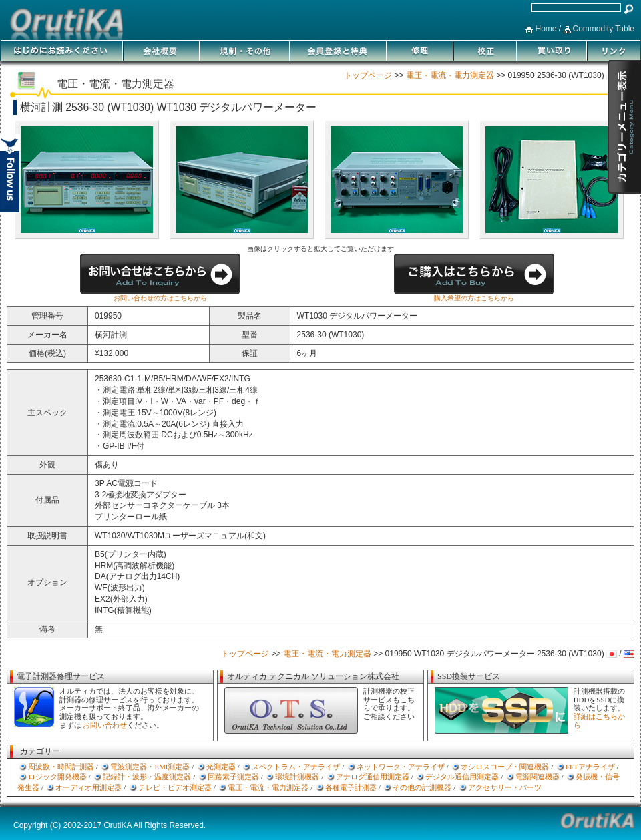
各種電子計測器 (351, 787)
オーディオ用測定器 (88, 787)
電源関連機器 (538, 777)
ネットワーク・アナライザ (401, 767)
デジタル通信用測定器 (462, 777)
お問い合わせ (105, 725)
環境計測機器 (297, 777)
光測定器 (221, 767)
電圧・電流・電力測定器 (450, 75)
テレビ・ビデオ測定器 (175, 787)
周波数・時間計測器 (61, 767)
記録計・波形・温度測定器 (147, 777)
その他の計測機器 (422, 787)
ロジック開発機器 (57, 777)
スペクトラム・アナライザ (296, 767)
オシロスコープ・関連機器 (505, 767)
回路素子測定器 (233, 777)
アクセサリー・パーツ (505, 787)
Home (546, 29)
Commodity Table (604, 29)
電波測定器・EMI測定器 (150, 767)
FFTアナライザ (590, 767)
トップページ (368, 75)
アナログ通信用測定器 (373, 777)
